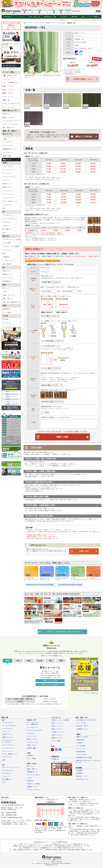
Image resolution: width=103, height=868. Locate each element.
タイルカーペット (8, 215)
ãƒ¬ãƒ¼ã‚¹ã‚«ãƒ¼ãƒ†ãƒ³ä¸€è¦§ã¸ (71, 585)
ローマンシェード (8, 170)
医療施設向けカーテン (10, 149)
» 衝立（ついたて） (32, 739)
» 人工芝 (29, 778)
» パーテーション (32, 737)
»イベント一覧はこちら (91, 693)
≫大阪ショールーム (11, 402)
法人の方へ (64, 17)
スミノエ (8, 97)
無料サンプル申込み (84, 136)
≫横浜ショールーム (11, 397)
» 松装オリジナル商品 (33, 784)
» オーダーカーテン (8, 723)
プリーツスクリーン (9, 194)
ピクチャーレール (8, 278)
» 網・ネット (30, 766)
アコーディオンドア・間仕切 (12, 239)
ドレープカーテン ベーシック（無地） (11, 138)
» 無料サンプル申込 (82, 737)
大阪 (50, 661)
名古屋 (40, 661)
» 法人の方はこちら (82, 779)
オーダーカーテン (9, 66)
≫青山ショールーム (11, 394)
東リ (6, 100)
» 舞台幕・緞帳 (31, 748)
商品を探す (8, 17)
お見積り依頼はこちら (82, 79)
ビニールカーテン (8, 145)
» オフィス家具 (31, 759)
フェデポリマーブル (11, 104)
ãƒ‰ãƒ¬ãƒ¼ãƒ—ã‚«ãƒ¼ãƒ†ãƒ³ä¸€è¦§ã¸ (40, 585)
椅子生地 (5, 319)
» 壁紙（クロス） (32, 745)
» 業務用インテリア (32, 787)
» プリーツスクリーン (8, 745)
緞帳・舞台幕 (7, 264)
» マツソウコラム (81, 723)
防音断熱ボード (8, 281)
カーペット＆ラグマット (10, 219)
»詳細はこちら (80, 808)
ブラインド (6, 180)
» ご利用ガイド (80, 743)
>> (55, 802)
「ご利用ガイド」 (46, 530)
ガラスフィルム (8, 205)
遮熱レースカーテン (9, 117)
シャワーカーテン (8, 152)
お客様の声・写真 (50, 17)
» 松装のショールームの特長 (60, 720)
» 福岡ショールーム (57, 738)
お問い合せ (84, 551)
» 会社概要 (79, 771)
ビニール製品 (7, 243)
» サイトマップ (80, 749)
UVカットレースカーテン (11, 124)
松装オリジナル (10, 76)
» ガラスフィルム (7, 757)
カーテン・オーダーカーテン (36, 23)
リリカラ (8, 86)
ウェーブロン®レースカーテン (11, 121)
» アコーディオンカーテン (34, 731)
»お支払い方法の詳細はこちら (34, 491)
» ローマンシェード (8, 751)
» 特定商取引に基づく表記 (84, 758)
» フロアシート (6, 777)
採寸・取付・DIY (34, 17)
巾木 (4, 233)
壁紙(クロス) (7, 271)
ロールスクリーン (8, 191)
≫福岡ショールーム (11, 404)
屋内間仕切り (7, 309)
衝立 (4, 254)
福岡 (61, 661)
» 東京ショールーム (57, 723)
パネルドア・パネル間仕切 (11, 246)
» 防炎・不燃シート (32, 769)
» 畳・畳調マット (7, 779)
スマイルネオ (61, 23)
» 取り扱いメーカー (82, 776)
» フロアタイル (6, 774)
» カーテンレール (7, 729)
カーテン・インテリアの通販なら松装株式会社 (51, 862)
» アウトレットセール (33, 790)
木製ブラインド (8, 184)
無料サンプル (76, 532)
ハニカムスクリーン (9, 198)
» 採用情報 (79, 773)
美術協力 (75, 17)
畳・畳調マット (8, 229)
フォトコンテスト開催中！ (91, 17)
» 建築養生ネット (32, 772)
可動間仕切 (6, 257)
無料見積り (55, 466)
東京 (7, 661)
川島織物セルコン (10, 83)
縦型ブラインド (8, 187)
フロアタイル (7, 222)
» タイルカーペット (8, 771)
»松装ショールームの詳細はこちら (51, 656)
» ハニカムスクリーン (8, 748)
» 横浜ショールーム (57, 729)
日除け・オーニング (9, 295)
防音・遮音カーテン (9, 128)
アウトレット (7, 323)
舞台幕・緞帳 (7, 156)
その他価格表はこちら (70, 74)
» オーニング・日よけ (33, 775)
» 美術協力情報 (80, 752)
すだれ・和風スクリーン (10, 201)
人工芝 (5, 292)
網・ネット (6, 288)
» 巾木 (4, 782)
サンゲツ (8, 79)
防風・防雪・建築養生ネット (12, 302)
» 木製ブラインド (7, 735)
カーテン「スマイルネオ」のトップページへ (60, 632)
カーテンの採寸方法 (9, 69)
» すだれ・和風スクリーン (10, 754)
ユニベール (8, 107)
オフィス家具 (7, 312)
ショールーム (20, 17)
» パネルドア (30, 734)
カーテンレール (8, 173)
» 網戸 (4, 760)
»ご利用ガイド (55, 454)
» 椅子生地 (30, 781)
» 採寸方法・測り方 (82, 726)
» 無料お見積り (80, 740)
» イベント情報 (56, 741)
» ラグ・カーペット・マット (10, 768)
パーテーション (8, 250)
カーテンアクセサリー (10, 177)
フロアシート (7, 226)
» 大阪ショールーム (57, 735)
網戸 (4, 208)
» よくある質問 (80, 746)
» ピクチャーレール (32, 742)
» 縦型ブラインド (7, 738)
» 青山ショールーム (57, 726)
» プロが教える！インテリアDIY (86, 720)
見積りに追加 (72, 437)
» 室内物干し (30, 756)
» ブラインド (6, 732)
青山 (18, 661)
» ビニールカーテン (32, 728)
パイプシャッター (8, 261)
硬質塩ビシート (8, 274)
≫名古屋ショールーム (11, 399)
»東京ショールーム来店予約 (50, 685)
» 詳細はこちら (47, 820)
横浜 (29, 661)
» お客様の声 (55, 759)
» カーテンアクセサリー (9, 726)
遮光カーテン (7, 114)
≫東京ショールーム (11, 392)
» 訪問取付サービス (82, 729)
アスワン (8, 93)
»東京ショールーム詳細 (50, 681)
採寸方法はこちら (74, 287)
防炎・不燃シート (8, 299)
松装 (25, 23)
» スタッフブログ (81, 755)
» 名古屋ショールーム (58, 732)
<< (46, 802)
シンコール (8, 90)
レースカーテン (8, 142)
